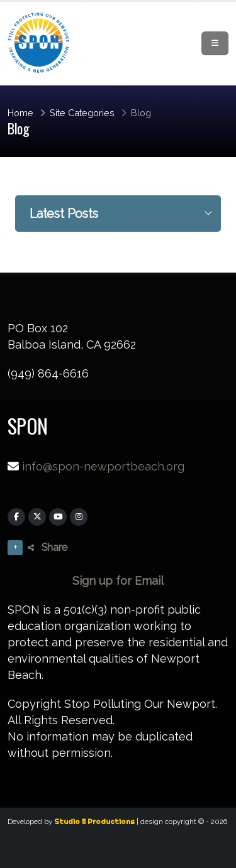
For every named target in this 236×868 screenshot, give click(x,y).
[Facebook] (16, 517)
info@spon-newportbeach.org (103, 466)
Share (48, 547)
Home (20, 113)
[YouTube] (58, 517)
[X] (37, 517)
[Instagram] (79, 517)
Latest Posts (64, 214)
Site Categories (82, 113)
